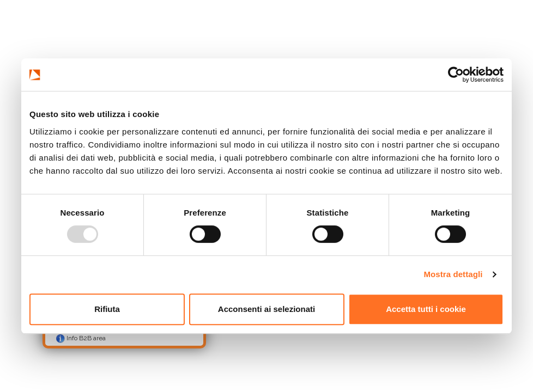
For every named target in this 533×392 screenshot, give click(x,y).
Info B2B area (81, 339)
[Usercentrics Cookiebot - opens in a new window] (456, 75)
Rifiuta (107, 309)
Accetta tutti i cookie (426, 309)
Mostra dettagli (453, 274)
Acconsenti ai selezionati (266, 309)
